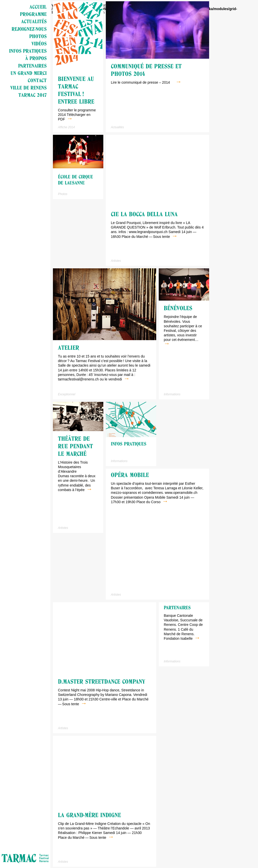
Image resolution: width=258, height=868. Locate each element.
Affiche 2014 (66, 127)
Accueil (38, 7)
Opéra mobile (130, 475)
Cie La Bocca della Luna (144, 214)
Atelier (69, 348)
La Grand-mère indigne (89, 815)
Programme (33, 14)
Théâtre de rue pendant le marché (75, 446)
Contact (37, 80)
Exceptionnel (67, 394)
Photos (38, 36)
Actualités (34, 21)
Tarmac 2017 (33, 95)
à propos (36, 58)
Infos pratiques (28, 51)
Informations (172, 394)
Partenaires (32, 66)
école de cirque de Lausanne (75, 180)
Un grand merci (29, 73)
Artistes (116, 261)
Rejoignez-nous (29, 29)
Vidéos (39, 44)
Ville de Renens (28, 88)
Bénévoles (178, 308)
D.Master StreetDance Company (102, 682)
